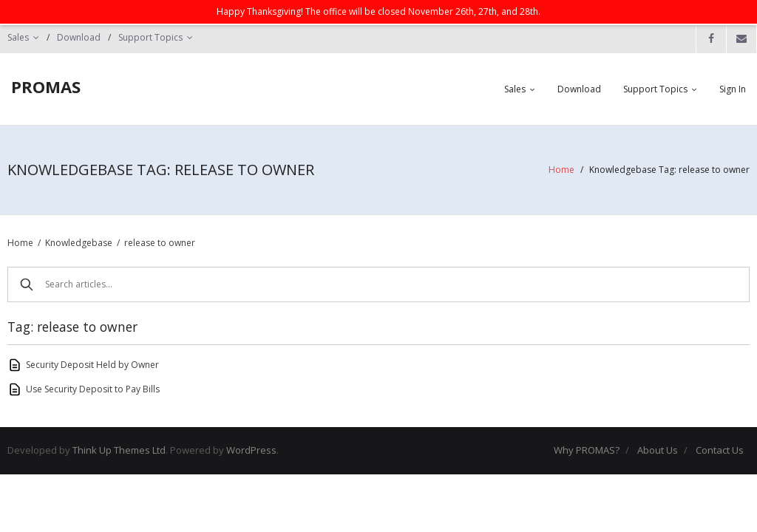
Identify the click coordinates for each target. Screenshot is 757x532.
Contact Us (720, 450)
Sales (18, 37)
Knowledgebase (79, 243)
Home (561, 170)
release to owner (160, 243)
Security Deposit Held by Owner (92, 365)
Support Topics (150, 37)
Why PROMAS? (587, 450)
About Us (658, 450)
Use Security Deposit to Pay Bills (93, 389)
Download (79, 37)
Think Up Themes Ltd (119, 450)
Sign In (733, 89)
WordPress (251, 450)
